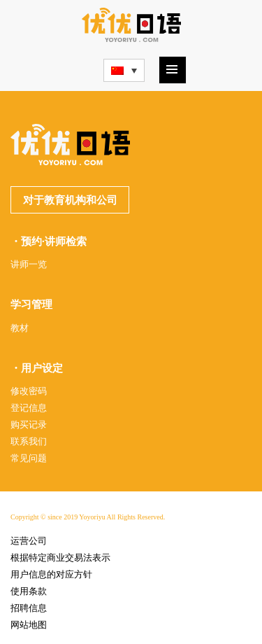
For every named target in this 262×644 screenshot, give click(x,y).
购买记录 (29, 425)
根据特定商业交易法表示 (60, 558)
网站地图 (29, 625)
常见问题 (29, 458)
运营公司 (29, 541)
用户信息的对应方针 (51, 574)
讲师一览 (29, 264)
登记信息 (29, 408)
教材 (20, 328)
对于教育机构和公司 (70, 200)
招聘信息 (29, 608)
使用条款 (29, 591)
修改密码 (29, 391)
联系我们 (29, 441)
